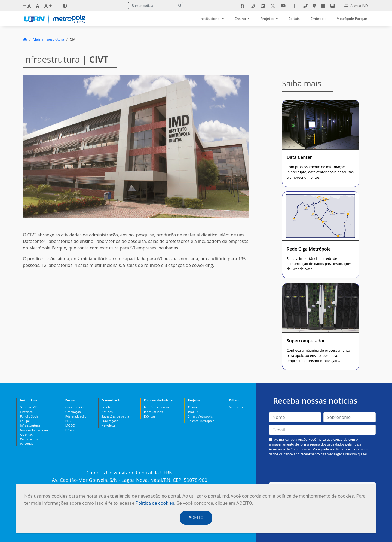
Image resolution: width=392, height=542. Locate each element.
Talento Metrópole (201, 421)
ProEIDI (193, 412)
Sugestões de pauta (115, 416)
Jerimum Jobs (153, 412)
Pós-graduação (76, 416)
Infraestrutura (30, 425)
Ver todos (236, 407)
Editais (294, 19)
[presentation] (322, 470)
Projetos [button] (268, 19)
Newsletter (109, 425)
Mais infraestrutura (49, 39)
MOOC (70, 425)
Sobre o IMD (29, 407)
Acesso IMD (356, 6)
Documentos (29, 439)
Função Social (30, 416)
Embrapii (318, 19)
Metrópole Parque (352, 19)
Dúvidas (71, 430)
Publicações (110, 421)
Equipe (25, 421)
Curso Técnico (75, 407)
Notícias (107, 412)
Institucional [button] (210, 19)
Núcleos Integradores (35, 430)
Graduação (73, 412)
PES (68, 421)
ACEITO (196, 518)
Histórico (26, 412)
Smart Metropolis (200, 416)
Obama (193, 407)
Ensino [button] (241, 19)
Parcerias (26, 444)
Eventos (107, 407)
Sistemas (26, 435)
